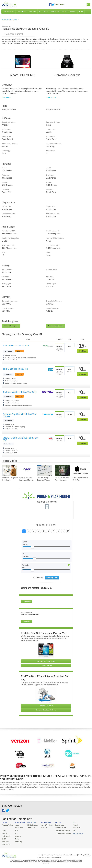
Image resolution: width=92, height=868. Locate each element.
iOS (72, 830)
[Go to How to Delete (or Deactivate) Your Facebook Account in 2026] (45, 470)
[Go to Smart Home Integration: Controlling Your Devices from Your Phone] (9, 470)
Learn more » (7, 97)
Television (43, 828)
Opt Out (87, 854)
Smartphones (57, 825)
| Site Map (81, 854)
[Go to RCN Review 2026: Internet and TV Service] (27, 470)
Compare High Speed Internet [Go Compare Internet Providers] (46, 710)
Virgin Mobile (6, 836)
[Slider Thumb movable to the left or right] (32, 548)
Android (73, 825)
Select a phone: (47, 502)
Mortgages (73, 11)
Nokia (16, 838)
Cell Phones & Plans (8, 11)
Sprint (4, 830)
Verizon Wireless (7, 825)
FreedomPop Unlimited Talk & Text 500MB (20, 415)
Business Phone (21, 11)
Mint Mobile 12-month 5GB (16, 346)
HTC (16, 830)
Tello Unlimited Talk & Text (16, 369)
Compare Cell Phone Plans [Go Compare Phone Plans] (46, 661)
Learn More (27, 602)
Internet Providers (45, 825)
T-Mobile (4, 833)
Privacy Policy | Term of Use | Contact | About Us (60, 854)
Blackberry (74, 828)
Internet (46, 11)
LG (16, 833)
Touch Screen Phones (60, 830)
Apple (16, 825)
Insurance (65, 11)
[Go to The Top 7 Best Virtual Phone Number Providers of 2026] (63, 470)
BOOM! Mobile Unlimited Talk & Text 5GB (20, 439)
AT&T (3, 828)
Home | (40, 854)
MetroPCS (5, 841)
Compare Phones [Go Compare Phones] (46, 665)
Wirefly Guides (85, 823)
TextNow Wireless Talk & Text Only (20, 392)
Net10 (4, 838)
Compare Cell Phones (9, 20)
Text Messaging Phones (61, 833)
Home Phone (32, 11)
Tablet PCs (30, 828)
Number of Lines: (46, 525)
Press (62, 4)
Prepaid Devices (58, 828)
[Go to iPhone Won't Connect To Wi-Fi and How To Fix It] (80, 470)
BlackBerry (18, 828)
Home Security (55, 11)
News (57, 4)
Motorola (17, 836)
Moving (81, 11)
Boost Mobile (6, 844)
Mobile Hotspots (32, 825)
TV (40, 11)
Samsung (18, 841)
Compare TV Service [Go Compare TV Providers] (46, 706)
